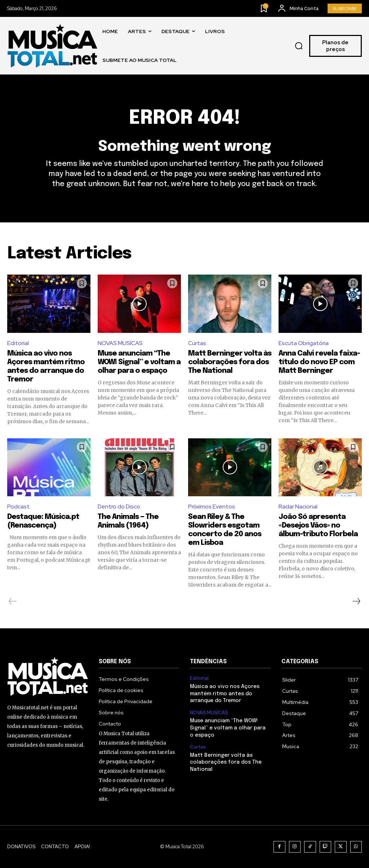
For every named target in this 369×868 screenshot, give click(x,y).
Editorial (18, 343)
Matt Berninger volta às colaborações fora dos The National (230, 362)
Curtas (197, 343)
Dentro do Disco (119, 507)
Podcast (18, 507)
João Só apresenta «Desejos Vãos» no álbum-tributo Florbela (318, 526)
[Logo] (52, 46)
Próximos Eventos (212, 507)
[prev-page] (13, 601)
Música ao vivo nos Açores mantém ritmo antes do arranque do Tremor (225, 694)
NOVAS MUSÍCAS (120, 343)
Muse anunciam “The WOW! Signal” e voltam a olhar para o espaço (139, 362)
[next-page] (356, 601)
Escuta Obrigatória (304, 343)
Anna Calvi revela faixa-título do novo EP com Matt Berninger (319, 362)
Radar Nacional (298, 507)
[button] (299, 46)
